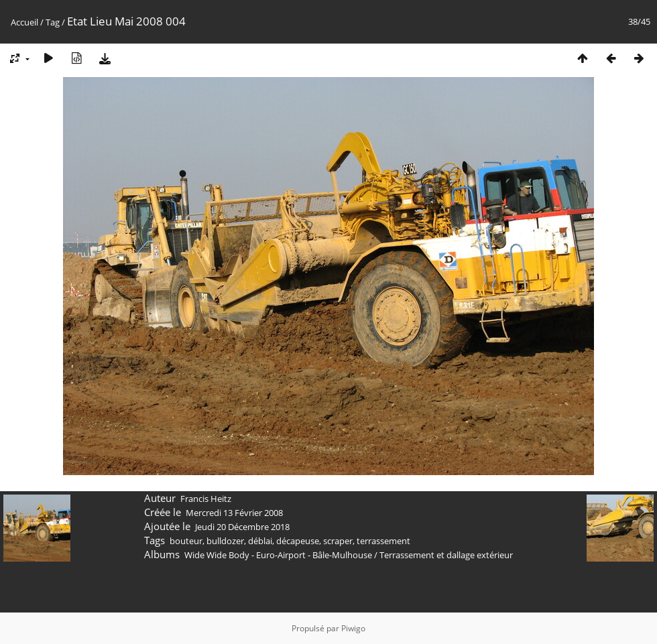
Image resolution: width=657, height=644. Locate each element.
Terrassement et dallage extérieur (446, 555)
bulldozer (225, 541)
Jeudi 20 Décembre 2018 (242, 527)
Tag (53, 22)
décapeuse (298, 541)
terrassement (383, 541)
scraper (338, 541)
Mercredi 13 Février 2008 (234, 513)
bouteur (186, 541)
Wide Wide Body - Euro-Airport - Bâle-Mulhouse (278, 555)
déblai (260, 541)
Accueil (24, 22)
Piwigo (353, 628)
